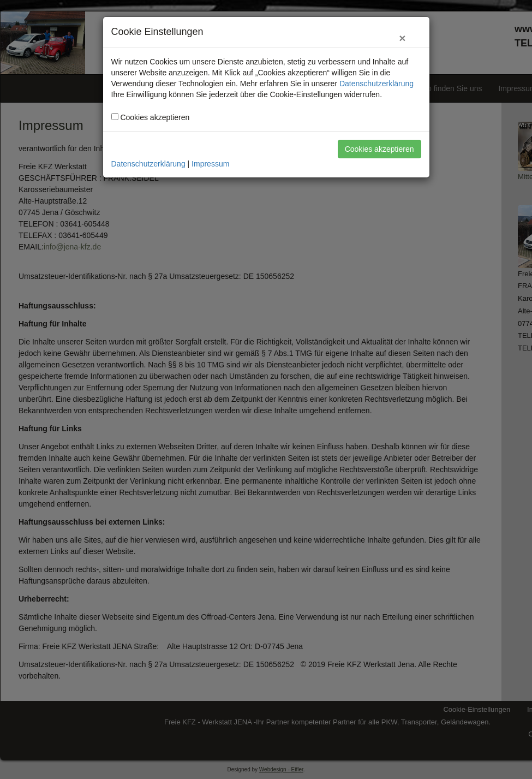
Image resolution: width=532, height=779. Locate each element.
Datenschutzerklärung (376, 84)
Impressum (210, 164)
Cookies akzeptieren (379, 149)
